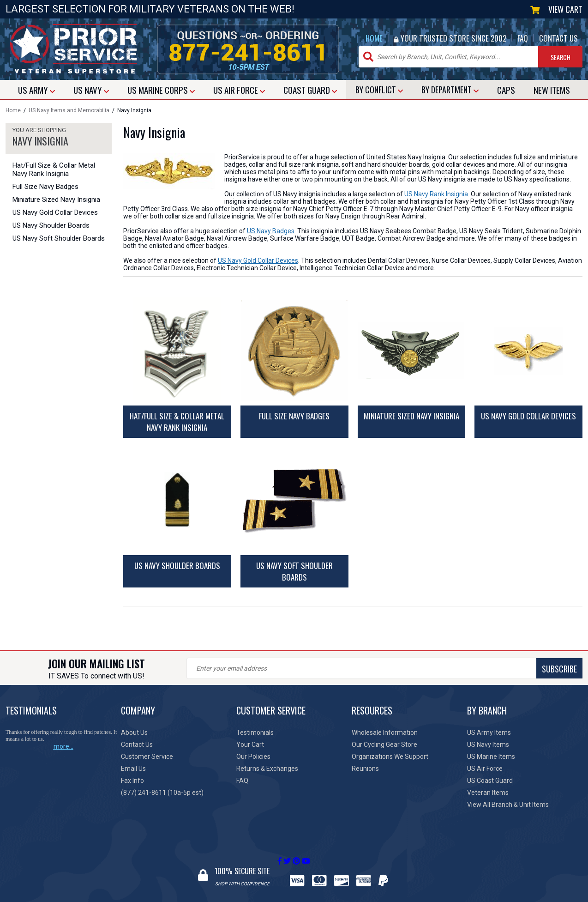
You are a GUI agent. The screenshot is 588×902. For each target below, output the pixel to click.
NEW (552, 90)
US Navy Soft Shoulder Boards (59, 238)
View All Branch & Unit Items (508, 805)
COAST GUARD (310, 90)
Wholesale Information (385, 732)
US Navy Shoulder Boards (51, 225)
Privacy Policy (323, 897)
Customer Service (147, 757)
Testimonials (255, 732)
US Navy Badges (271, 231)
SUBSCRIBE (349, 669)
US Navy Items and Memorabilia (69, 110)
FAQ (523, 38)
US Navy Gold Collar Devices (55, 212)
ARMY (36, 90)
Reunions (365, 769)
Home (13, 110)
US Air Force (485, 769)
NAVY (91, 90)
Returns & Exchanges (267, 769)
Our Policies (253, 757)
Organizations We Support (390, 757)
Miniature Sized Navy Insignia (56, 200)
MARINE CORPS (161, 90)
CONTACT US (558, 38)
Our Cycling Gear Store (384, 745)
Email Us (133, 769)
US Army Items (489, 732)
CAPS (506, 90)
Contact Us (137, 745)
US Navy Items (488, 745)
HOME (374, 38)
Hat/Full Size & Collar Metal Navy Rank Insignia (54, 170)
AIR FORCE (239, 90)
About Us (134, 732)
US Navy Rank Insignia (436, 194)
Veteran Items (488, 793)
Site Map (406, 897)
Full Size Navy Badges (45, 187)
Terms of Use (368, 897)
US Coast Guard (490, 781)
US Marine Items (491, 757)
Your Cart (250, 745)
